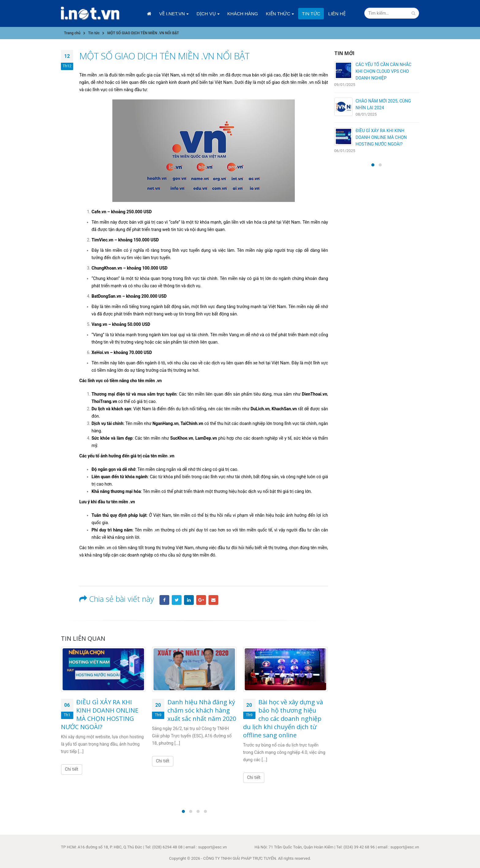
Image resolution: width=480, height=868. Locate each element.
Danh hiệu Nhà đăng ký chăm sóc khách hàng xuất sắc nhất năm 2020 (202, 710)
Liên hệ (337, 14)
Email (213, 600)
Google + (201, 600)
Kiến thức (278, 14)
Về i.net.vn (172, 14)
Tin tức (311, 14)
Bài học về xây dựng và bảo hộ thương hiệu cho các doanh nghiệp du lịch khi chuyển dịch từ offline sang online (283, 719)
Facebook (164, 600)
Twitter (177, 600)
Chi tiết (72, 769)
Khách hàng (243, 14)
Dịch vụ (206, 14)
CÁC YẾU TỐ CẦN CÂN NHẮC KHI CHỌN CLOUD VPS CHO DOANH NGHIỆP (384, 71)
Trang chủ (149, 14)
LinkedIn (189, 600)
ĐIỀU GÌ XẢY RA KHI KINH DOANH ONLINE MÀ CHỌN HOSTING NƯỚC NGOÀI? (100, 714)
